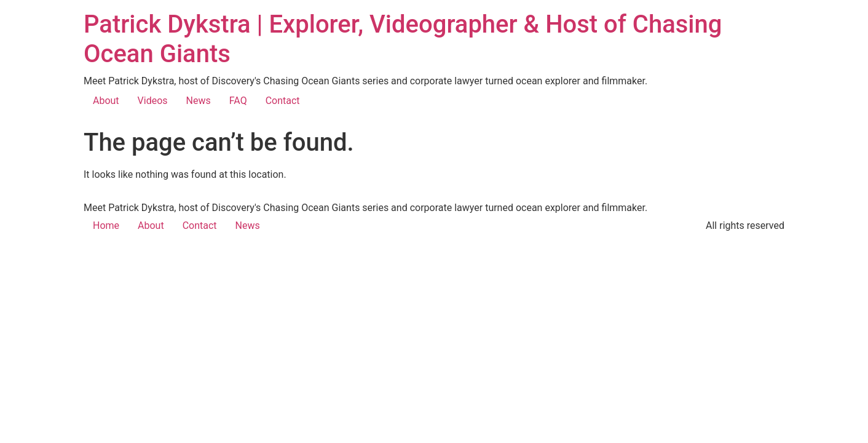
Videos (153, 101)
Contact (283, 101)
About (106, 101)
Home (106, 225)
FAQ (238, 101)
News (199, 101)
